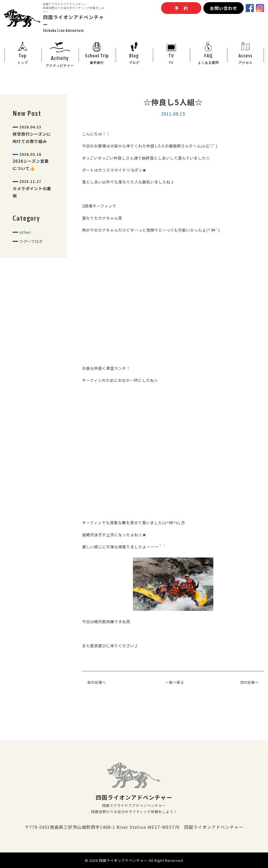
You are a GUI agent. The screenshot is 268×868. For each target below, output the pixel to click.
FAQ (208, 62)
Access (245, 62)
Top (23, 62)
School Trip (97, 62)
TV (171, 62)
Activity (60, 62)
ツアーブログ (33, 253)
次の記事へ (249, 682)
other (25, 243)
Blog (134, 62)
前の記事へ (97, 682)
